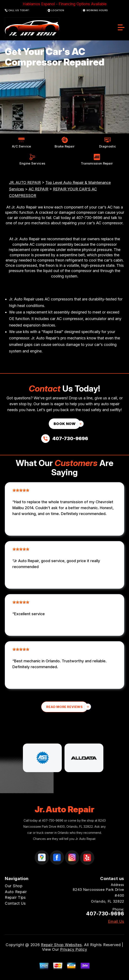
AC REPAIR (38, 189)
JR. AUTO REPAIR (25, 183)
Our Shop (14, 886)
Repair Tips (15, 897)
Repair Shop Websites (61, 945)
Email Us (116, 922)
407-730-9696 (89, 218)
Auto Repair (16, 892)
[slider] (21, 490)
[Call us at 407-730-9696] (65, 439)
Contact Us (15, 903)
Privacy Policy (74, 949)
